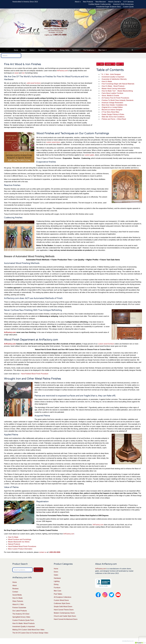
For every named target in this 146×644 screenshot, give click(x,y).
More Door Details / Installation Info (114, 105)
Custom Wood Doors (61, 600)
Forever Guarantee (19, 608)
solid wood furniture (34, 83)
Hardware (42, 50)
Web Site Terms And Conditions (113, 117)
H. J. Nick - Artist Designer (111, 74)
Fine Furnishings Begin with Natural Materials (118, 84)
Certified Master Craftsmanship (100, 4)
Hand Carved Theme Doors (64, 610)
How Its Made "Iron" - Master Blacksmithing (117, 91)
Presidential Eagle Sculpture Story (108, 7)
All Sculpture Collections (63, 597)
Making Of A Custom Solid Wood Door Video (28, 630)
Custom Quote (128, 7)
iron (23, 73)
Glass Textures (18, 601)
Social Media (17, 595)
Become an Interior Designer (112, 110)
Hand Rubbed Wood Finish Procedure (35, 374)
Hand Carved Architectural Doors (66, 619)
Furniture (76, 50)
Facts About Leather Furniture (112, 93)
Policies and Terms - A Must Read (114, 119)
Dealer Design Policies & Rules (113, 114)
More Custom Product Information (20, 549)
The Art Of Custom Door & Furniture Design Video (30, 633)
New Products (88, 2)
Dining (56, 584)
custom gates (89, 155)
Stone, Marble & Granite (110, 96)
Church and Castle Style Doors (65, 616)
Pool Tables (58, 594)
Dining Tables (65, 50)
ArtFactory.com (62, 71)
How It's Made (13, 537)
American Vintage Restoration (112, 103)
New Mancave (101, 2)
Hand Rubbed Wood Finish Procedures (22, 546)
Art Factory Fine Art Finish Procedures (115, 98)
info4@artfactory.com (128, 641)
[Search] (132, 50)
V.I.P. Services (128, 2)
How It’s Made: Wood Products (23, 623)
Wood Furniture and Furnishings (20, 539)
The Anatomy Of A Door (21, 614)
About (77, 2)
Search (38, 570)
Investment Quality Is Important (113, 77)
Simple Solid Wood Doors (63, 607)
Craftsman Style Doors (62, 603)
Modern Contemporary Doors (64, 613)
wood (16, 73)
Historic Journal (114, 2)
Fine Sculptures (89, 50)
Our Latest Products (20, 611)
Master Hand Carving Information (114, 89)
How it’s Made (17, 598)
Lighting (52, 50)
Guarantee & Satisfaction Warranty (114, 79)
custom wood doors (53, 142)
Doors (23, 50)
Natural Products (14, 544)
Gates (32, 50)
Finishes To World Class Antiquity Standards (118, 100)
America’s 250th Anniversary (123, 4)
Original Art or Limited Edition (112, 107)
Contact (15, 592)
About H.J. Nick (18, 604)
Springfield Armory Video (21, 617)
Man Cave (102, 50)
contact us (43, 552)
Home (16, 50)
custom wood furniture (106, 344)
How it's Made (107, 81)
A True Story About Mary (110, 112)
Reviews (15, 589)
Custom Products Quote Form (23, 620)
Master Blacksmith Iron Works (19, 542)
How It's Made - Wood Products (113, 86)
